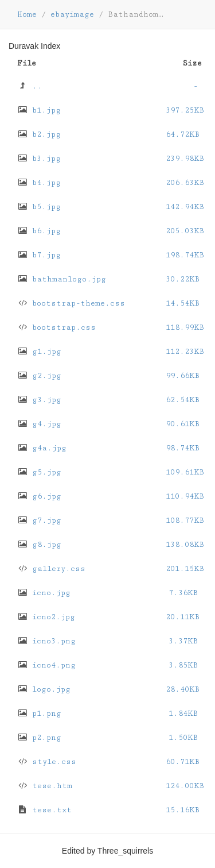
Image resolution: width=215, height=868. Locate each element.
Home (27, 14)
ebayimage (72, 14)
